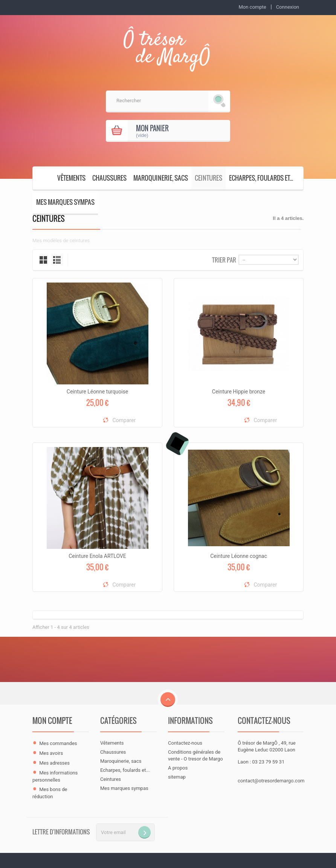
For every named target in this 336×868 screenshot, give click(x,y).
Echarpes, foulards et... (261, 178)
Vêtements (71, 178)
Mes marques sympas (65, 202)
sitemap (177, 777)
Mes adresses (54, 763)
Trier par (224, 259)
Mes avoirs (51, 753)
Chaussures (109, 178)
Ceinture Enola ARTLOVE (97, 556)
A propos (178, 768)
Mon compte (52, 721)
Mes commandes (58, 743)
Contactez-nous (185, 743)
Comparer (124, 420)
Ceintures (208, 178)
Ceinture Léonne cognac (239, 556)
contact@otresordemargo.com (271, 781)
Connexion (288, 7)
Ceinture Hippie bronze (239, 392)
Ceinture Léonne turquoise (97, 392)
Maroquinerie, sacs (161, 178)
